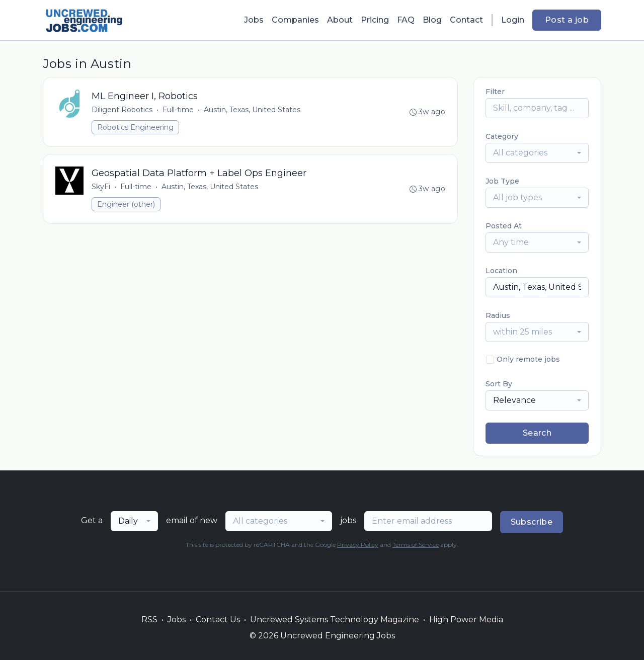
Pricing (375, 20)
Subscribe (532, 522)
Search (537, 433)
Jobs (254, 20)
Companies (295, 20)
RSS (149, 620)
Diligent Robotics (122, 110)
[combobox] (537, 153)
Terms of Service (416, 545)
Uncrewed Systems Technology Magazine (335, 620)
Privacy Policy (358, 545)
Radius (498, 315)
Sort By (499, 384)
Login (513, 20)
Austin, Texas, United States (252, 110)
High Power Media (466, 620)
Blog (432, 20)
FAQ (406, 20)
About (340, 20)
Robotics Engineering (135, 127)
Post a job (567, 20)
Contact (466, 20)
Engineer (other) (126, 204)
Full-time (178, 110)
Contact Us (218, 620)
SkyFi (101, 187)
